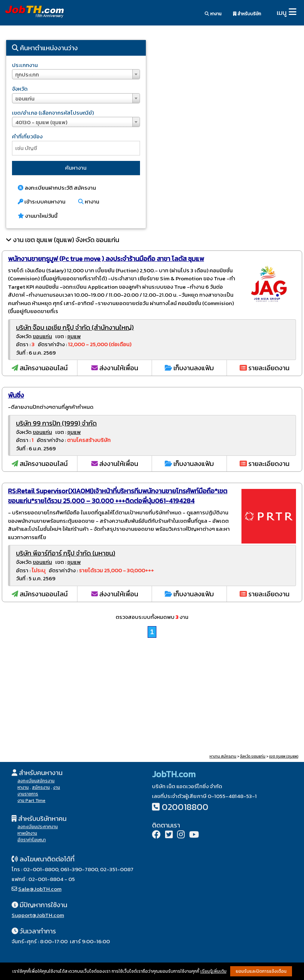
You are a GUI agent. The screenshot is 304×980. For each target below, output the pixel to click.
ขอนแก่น (42, 336)
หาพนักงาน (27, 833)
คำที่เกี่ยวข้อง (27, 136)
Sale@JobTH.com (40, 889)
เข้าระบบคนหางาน (42, 201)
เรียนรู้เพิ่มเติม (213, 971)
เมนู (282, 13)
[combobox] (76, 74)
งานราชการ (28, 794)
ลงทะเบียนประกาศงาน (38, 827)
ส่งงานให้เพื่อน (115, 368)
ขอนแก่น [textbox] (25, 98)
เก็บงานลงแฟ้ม (189, 368)
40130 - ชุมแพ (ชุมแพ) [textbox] (41, 122)
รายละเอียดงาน (265, 368)
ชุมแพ (74, 336)
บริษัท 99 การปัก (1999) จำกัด (56, 423)
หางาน (213, 14)
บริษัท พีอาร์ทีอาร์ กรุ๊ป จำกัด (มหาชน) (66, 553)
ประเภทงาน (25, 65)
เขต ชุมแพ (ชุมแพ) (284, 756)
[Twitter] (169, 835)
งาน (57, 787)
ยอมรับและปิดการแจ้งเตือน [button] (261, 971)
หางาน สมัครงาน (223, 756)
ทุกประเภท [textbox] (27, 74)
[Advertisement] (228, 96)
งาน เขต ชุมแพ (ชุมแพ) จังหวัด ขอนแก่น (66, 240)
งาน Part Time (31, 801)
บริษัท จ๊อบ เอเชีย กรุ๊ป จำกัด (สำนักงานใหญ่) (75, 327)
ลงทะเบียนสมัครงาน (36, 781)
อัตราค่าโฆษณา (32, 840)
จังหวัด (20, 89)
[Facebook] (156, 835)
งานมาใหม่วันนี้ (38, 216)
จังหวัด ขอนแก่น (253, 756)
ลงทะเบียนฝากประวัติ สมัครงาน (57, 188)
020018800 (185, 807)
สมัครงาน (41, 787)
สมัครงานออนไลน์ (40, 368)
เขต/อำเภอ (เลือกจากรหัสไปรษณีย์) (53, 113)
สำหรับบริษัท (247, 14)
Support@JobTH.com (38, 915)
